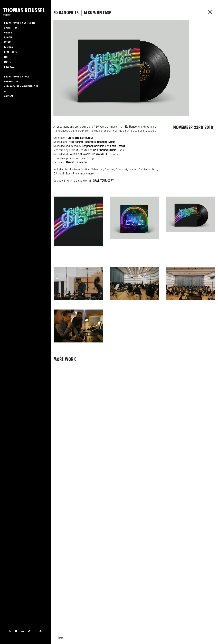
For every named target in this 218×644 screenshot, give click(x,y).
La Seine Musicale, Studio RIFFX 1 (89, 154)
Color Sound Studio (105, 150)
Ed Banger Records (82, 142)
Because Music (106, 142)
